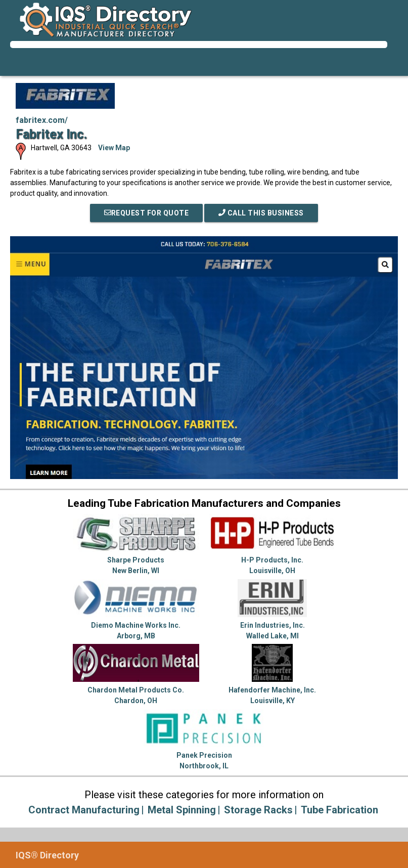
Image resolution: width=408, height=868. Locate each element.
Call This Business (261, 213)
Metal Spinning (182, 810)
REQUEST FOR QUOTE (147, 213)
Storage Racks (258, 810)
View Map (114, 148)
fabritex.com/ (42, 120)
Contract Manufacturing (84, 810)
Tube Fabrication (339, 810)
